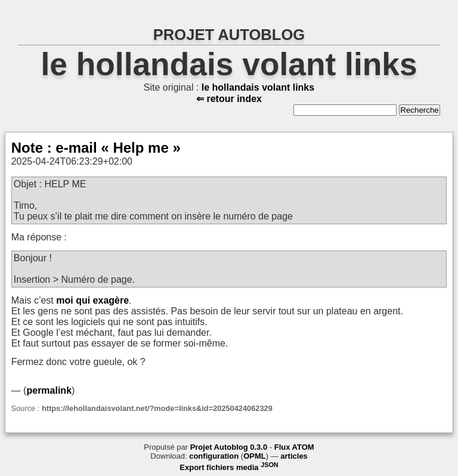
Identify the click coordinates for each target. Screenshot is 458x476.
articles (294, 456)
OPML (255, 456)
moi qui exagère (92, 300)
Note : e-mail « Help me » (96, 148)
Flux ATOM (294, 447)
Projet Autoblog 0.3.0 (229, 447)
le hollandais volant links (229, 64)
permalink (49, 390)
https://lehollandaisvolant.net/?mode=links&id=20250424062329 (157, 408)
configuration (214, 456)
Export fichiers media (229, 467)
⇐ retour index (229, 99)
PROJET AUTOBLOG (229, 35)
